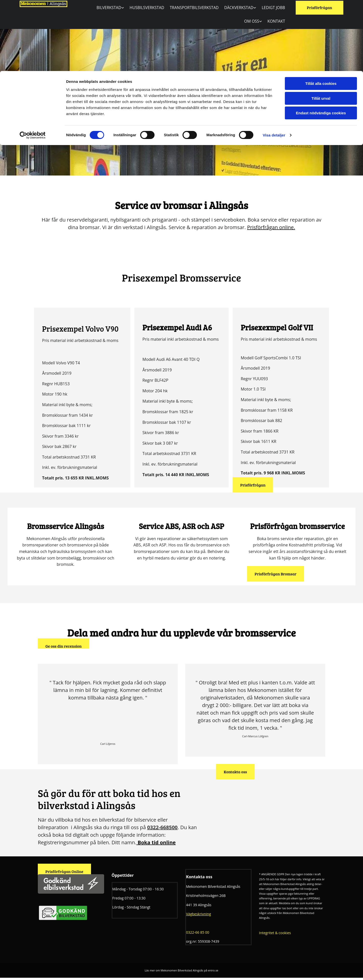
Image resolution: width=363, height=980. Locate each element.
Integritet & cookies (275, 935)
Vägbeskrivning (199, 916)
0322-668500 (162, 830)
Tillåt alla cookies (321, 12)
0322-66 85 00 (198, 935)
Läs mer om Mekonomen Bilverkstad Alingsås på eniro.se (181, 973)
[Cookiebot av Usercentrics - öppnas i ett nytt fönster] (33, 64)
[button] (253, 487)
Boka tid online (157, 845)
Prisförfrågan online (270, 230)
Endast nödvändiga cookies (321, 42)
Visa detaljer (274, 64)
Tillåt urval (321, 27)
